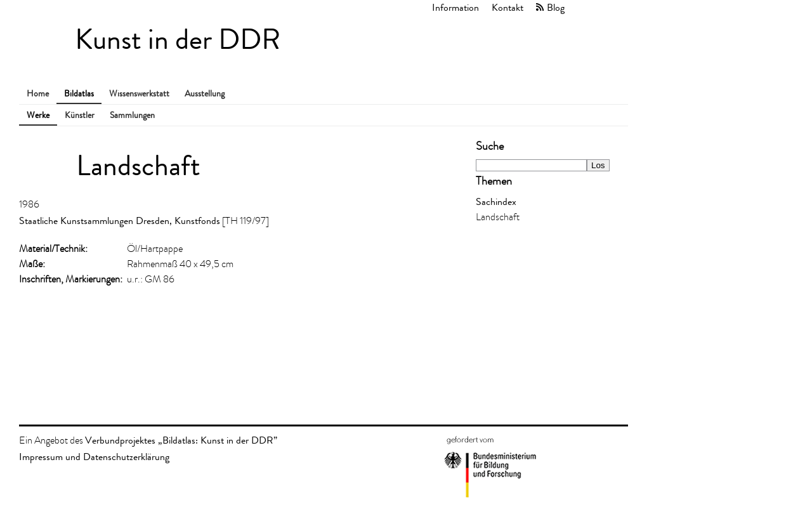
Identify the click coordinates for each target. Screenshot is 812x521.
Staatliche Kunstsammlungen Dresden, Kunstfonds (120, 221)
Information (455, 7)
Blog (556, 7)
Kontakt (507, 7)
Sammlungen (132, 115)
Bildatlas (79, 94)
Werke (38, 115)
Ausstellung (205, 94)
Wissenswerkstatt (139, 94)
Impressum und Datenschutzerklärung (94, 457)
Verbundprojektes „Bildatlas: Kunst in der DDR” (181, 440)
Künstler (80, 115)
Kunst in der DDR (178, 40)
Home (38, 94)
